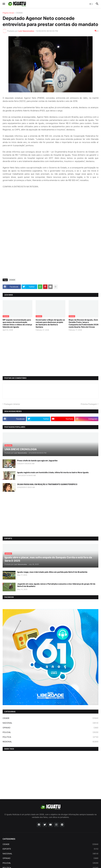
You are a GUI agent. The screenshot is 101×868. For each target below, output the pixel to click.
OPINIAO (50, 728)
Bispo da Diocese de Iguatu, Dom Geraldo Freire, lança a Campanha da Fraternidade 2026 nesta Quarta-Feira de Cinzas (84, 323)
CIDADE (19, 13)
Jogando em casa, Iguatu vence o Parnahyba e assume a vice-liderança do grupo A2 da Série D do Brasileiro (56, 585)
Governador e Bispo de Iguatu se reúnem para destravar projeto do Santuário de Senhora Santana (50, 323)
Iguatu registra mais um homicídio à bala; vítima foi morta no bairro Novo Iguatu (53, 472)
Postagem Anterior (12, 404)
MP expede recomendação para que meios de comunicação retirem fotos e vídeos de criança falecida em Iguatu (17, 323)
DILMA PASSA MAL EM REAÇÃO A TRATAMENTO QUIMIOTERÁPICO (47, 484)
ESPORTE (50, 849)
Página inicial (8, 13)
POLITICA (50, 737)
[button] (4, 4)
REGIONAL (50, 742)
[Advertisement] (50, 257)
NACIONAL (50, 723)
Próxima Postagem (89, 404)
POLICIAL (50, 732)
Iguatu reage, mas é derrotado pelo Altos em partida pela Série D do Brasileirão (52, 572)
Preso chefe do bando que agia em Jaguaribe (37, 461)
